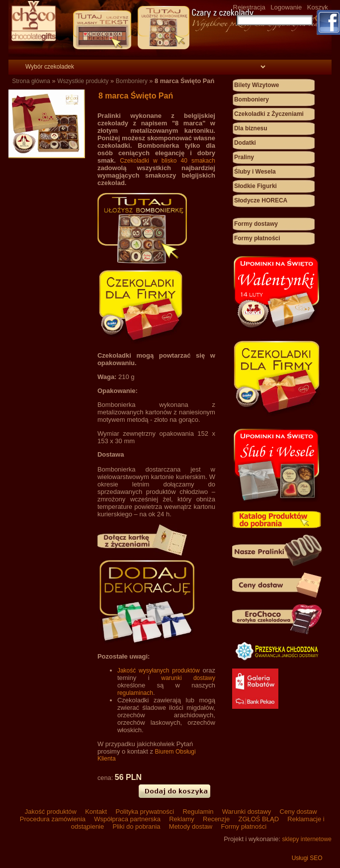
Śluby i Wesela (255, 172)
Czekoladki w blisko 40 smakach (168, 161)
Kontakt (96, 812)
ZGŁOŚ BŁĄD (259, 819)
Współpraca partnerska (127, 819)
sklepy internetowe (307, 839)
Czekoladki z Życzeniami (269, 114)
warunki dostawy (188, 678)
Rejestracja (249, 7)
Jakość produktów (50, 812)
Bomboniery (132, 81)
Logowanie (286, 7)
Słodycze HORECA (261, 200)
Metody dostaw (191, 826)
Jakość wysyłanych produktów (159, 671)
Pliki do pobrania (136, 826)
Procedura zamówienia (52, 819)
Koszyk (318, 7)
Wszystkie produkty (83, 81)
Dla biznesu (251, 128)
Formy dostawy (256, 224)
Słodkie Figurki (255, 186)
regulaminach (135, 693)
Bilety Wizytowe (257, 85)
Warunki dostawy (247, 812)
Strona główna (31, 81)
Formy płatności (257, 238)
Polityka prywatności (145, 812)
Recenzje (216, 819)
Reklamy (182, 819)
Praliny (244, 157)
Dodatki (245, 143)
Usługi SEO (307, 858)
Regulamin (198, 812)
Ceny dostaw (297, 812)
